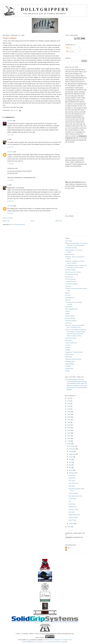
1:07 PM (10, 135)
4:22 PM (10, 180)
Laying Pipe (72, 478)
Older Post (59, 221)
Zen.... (70, 501)
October (72, 451)
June (71, 462)
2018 (69, 417)
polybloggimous (70, 298)
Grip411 (68, 293)
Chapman (68, 286)
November (72, 449)
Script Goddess (70, 316)
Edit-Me (68, 371)
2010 (69, 438)
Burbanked (68, 340)
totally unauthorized (71, 343)
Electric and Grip (70, 318)
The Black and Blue (71, 248)
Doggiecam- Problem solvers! (74, 352)
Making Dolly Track (74, 515)
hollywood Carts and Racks (73, 359)
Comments (70, 51)
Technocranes (69, 354)
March (71, 470)
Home (33, 221)
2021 (69, 409)
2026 (69, 398)
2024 (69, 404)
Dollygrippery (45, 9)
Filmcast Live (69, 277)
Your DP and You (74, 483)
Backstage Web (70, 361)
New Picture (72, 504)
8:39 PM (10, 201)
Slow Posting (72, 520)
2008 (69, 444)
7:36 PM (10, 164)
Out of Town (72, 475)
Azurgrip (10, 121)
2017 (69, 420)
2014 (69, 428)
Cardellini (68, 366)
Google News (69, 368)
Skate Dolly (69, 357)
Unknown (10, 152)
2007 (69, 527)
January (72, 523)
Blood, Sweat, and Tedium (73, 272)
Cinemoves (69, 323)
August (71, 457)
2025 (69, 401)
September (72, 454)
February (72, 473)
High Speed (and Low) (75, 496)
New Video (72, 481)
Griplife (67, 314)
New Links (72, 512)
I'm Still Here (72, 499)
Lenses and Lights (71, 281)
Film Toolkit (69, 241)
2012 (69, 433)
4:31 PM (10, 147)
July (70, 460)
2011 (69, 436)
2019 (69, 414)
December (72, 446)
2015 (69, 425)
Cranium (68, 311)
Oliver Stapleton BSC (72, 309)
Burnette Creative (70, 270)
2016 (69, 422)
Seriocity (68, 347)
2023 (69, 406)
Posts (69, 48)
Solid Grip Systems (71, 321)
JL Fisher (68, 295)
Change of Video (74, 509)
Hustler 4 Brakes (73, 493)
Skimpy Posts (73, 507)
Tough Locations (73, 517)
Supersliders (69, 307)
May (70, 465)
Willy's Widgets (70, 364)
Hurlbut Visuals (70, 254)
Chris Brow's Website (72, 284)
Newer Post (6, 221)
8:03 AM (10, 213)
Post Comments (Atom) (18, 225)
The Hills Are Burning (72, 274)
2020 (69, 412)
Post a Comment (8, 218)
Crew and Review (70, 279)
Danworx (68, 300)
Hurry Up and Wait (71, 338)
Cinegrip (68, 350)
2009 (69, 441)
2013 (69, 430)
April (70, 468)
